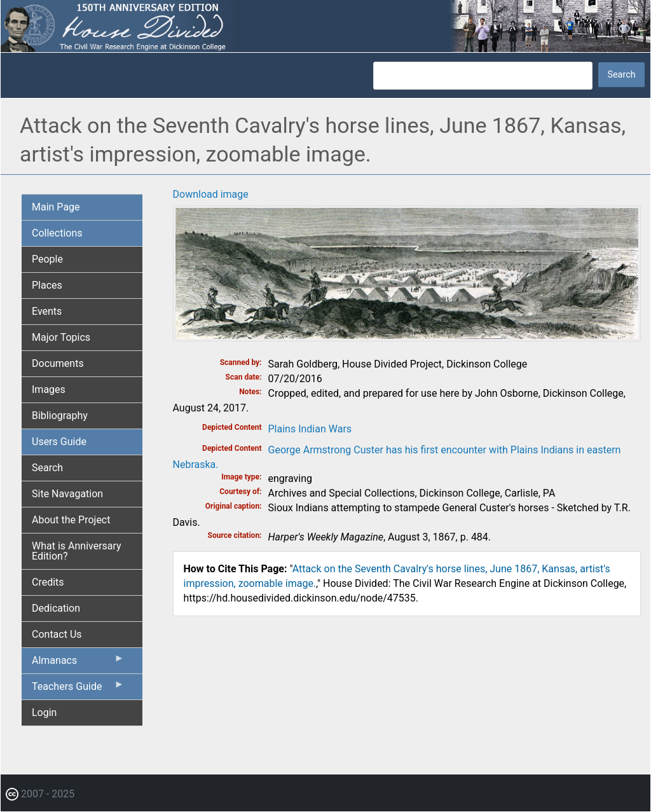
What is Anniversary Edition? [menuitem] (77, 551)
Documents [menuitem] (58, 363)
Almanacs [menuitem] (78, 663)
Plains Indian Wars (310, 429)
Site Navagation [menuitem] (67, 494)
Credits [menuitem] (48, 582)
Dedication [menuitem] (56, 608)
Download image (211, 194)
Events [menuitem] (47, 311)
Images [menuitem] (49, 389)
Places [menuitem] (47, 285)
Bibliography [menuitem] (60, 416)
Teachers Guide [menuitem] (78, 689)
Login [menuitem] (44, 712)
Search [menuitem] (47, 468)
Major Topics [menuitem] (61, 337)
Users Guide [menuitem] (59, 442)
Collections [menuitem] (57, 233)
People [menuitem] (47, 259)
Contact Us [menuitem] (57, 634)
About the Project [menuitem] (71, 520)
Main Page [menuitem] (56, 207)
